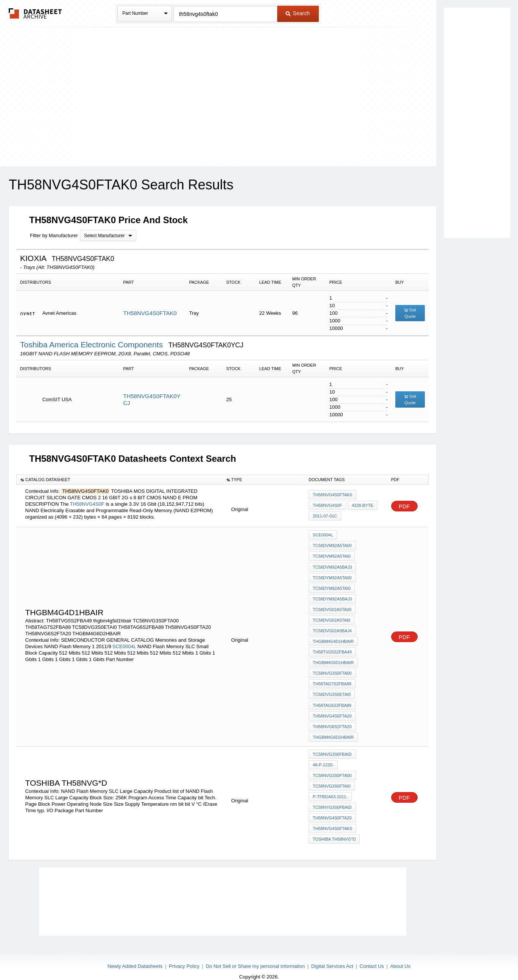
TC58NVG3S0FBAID (332, 746)
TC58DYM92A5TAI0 (332, 586)
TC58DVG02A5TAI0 (332, 617)
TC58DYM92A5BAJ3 (332, 596)
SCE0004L (124, 642)
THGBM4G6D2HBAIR (333, 729)
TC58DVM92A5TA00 (332, 545)
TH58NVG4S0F (87, 504)
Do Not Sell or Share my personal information (255, 954)
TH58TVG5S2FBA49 (332, 647)
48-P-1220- (323, 756)
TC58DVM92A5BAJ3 (332, 566)
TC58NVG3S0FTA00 (332, 668)
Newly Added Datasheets (135, 954)
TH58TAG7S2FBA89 (332, 678)
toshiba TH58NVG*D (334, 828)
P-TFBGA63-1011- (330, 787)
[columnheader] (120, 480)
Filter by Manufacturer (54, 235)
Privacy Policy (184, 954)
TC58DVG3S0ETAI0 (332, 688)
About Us (400, 954)
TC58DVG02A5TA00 (332, 606)
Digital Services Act (332, 954)
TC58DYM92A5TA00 (332, 576)
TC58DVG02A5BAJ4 (332, 627)
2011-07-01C (325, 516)
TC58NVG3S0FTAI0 (332, 777)
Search (298, 13)
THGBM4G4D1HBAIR (333, 637)
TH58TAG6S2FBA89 (332, 699)
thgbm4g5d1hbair (333, 658)
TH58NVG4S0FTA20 (332, 709)
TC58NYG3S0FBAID (332, 797)
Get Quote (410, 313)
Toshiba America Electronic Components (93, 345)
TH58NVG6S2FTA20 (332, 719)
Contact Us (372, 954)
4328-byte (362, 505)
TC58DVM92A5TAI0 (332, 555)
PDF (404, 506)
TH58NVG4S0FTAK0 (150, 313)
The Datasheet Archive (35, 13)
